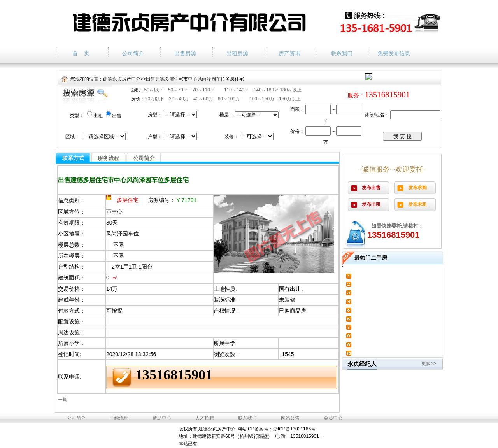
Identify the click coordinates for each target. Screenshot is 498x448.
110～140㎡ (237, 90)
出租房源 (237, 53)
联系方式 (73, 158)
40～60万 (203, 99)
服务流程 (109, 158)
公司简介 (133, 53)
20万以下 (155, 99)
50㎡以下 (154, 90)
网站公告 (290, 418)
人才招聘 (205, 418)
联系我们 (342, 53)
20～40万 (179, 99)
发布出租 (371, 204)
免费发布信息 (394, 53)
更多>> (429, 364)
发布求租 (417, 204)
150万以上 (290, 99)
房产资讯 (289, 53)
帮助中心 (162, 418)
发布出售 (371, 188)
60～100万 (229, 99)
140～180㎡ (267, 90)
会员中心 (333, 418)
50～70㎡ (178, 90)
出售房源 (185, 53)
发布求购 (417, 188)
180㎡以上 (291, 90)
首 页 (81, 53)
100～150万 (262, 99)
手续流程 (119, 418)
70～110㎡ (204, 90)
